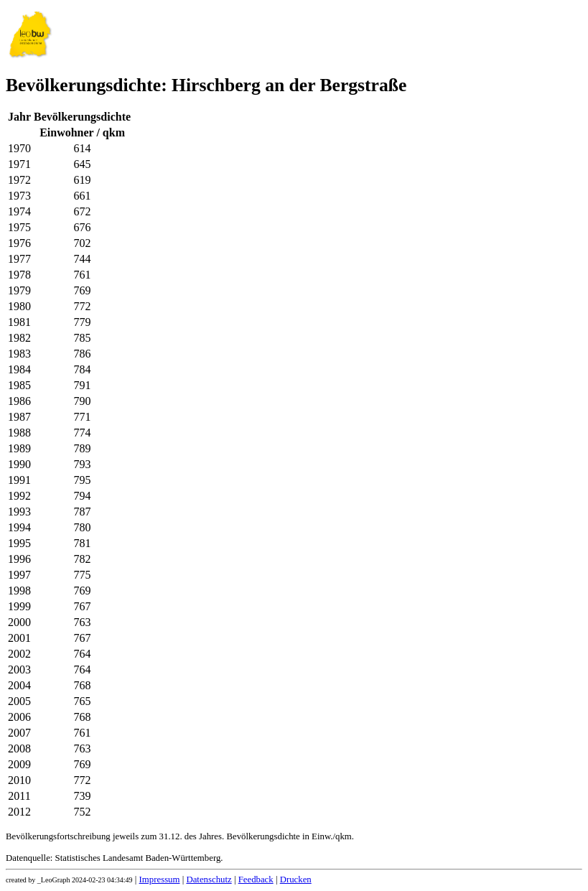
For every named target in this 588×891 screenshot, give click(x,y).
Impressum (160, 880)
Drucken (296, 880)
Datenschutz (209, 880)
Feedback (256, 880)
